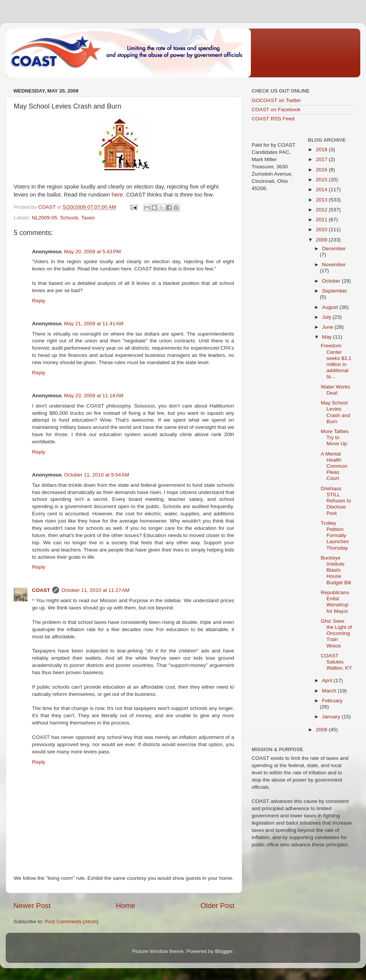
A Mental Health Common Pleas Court (334, 466)
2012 (322, 210)
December (334, 249)
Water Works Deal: (335, 390)
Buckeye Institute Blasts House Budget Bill (336, 570)
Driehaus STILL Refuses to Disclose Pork (336, 501)
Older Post (218, 906)
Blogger (224, 951)
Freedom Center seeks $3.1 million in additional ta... (336, 361)
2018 (322, 149)
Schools (69, 218)
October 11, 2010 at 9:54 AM (97, 475)
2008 (322, 730)
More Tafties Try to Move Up (335, 437)
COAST (41, 590)
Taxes (88, 218)
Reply (39, 301)
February (332, 701)
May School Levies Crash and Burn (335, 412)
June (328, 327)
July (327, 317)
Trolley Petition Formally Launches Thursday (335, 536)
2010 (322, 229)
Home (125, 906)
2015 (322, 180)
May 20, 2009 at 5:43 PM (92, 252)
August (331, 307)
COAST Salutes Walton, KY (336, 662)
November (334, 265)
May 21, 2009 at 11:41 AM (94, 324)
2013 (322, 200)
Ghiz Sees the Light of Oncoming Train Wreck (336, 633)
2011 (322, 220)
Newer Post (32, 906)
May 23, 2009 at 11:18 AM (94, 396)
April (328, 680)
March (330, 691)
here (117, 195)
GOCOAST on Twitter (276, 100)
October (332, 281)
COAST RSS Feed (273, 119)
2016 (322, 170)
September (335, 291)
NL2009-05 (44, 218)
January (332, 717)
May (328, 337)
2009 (322, 240)
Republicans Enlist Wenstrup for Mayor (335, 602)
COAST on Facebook (276, 110)
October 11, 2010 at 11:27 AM (95, 590)
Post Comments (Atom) (72, 922)
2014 (322, 189)
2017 (322, 159)
